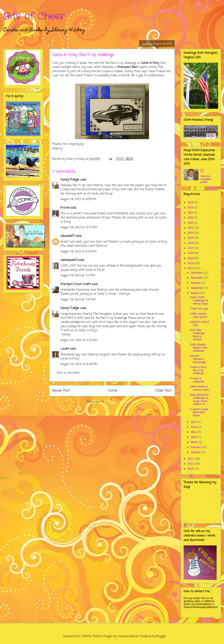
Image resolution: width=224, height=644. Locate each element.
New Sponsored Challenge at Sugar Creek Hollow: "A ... (199, 399)
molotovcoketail (128, 636)
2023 (191, 218)
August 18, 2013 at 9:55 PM (78, 199)
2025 (191, 207)
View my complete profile (206, 179)
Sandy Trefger (70, 180)
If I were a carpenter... (198, 380)
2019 (191, 238)
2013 (191, 268)
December (197, 273)
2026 (191, 202)
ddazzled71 (68, 236)
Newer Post (61, 391)
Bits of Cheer (34, 16)
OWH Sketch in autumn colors (200, 388)
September (197, 288)
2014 (191, 263)
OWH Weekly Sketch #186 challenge (199, 348)
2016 (191, 253)
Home (113, 391)
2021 (191, 228)
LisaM (65, 349)
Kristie (65, 208)
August (195, 293)
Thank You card (199, 309)
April (194, 437)
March (195, 442)
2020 (191, 233)
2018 (191, 243)
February (196, 447)
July (193, 422)
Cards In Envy (150, 63)
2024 (191, 213)
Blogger (161, 636)
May (193, 432)
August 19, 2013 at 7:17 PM (78, 276)
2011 (191, 464)
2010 (191, 469)
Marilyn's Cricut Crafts (76, 284)
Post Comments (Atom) (121, 402)
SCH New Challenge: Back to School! (198, 335)
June (194, 427)
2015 (191, 258)
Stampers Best (127, 67)
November (197, 278)
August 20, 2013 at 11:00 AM (79, 340)
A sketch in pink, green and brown (199, 412)
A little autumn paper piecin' (199, 315)
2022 (191, 223)
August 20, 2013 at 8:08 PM (79, 364)
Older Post (164, 391)
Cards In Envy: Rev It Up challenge (199, 370)
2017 (191, 248)
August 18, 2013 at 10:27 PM (79, 228)
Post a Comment (68, 373)
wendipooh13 (69, 260)
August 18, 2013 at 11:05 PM (79, 252)
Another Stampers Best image (198, 359)
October (196, 283)
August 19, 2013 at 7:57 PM (78, 300)
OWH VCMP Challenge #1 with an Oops (199, 300)
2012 (191, 459)
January (196, 452)
